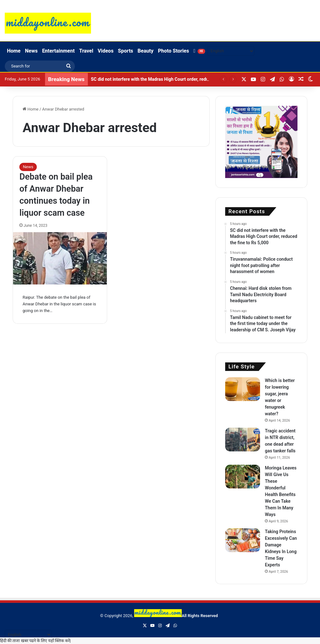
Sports (126, 51)
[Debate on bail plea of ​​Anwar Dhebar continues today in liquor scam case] (60, 258)
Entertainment (59, 51)
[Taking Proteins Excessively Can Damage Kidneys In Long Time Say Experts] (243, 540)
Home (14, 51)
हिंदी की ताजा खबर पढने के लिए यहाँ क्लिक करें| (35, 641)
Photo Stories (173, 51)
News (31, 51)
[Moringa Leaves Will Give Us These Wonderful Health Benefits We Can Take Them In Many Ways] (243, 477)
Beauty (146, 51)
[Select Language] (231, 51)
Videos (106, 51)
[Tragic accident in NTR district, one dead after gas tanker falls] (243, 440)
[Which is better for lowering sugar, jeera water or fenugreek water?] (243, 389)
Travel (86, 51)
